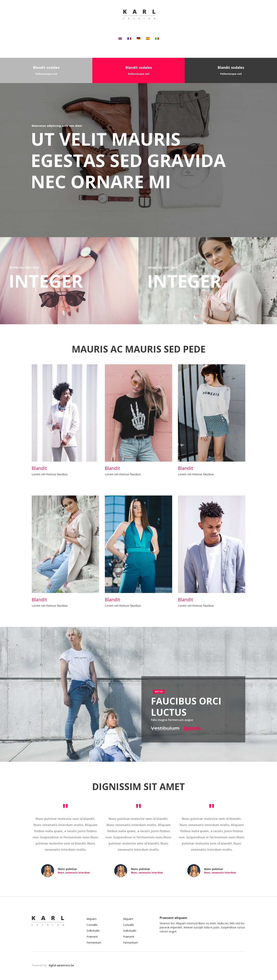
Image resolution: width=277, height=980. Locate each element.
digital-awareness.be (61, 965)
